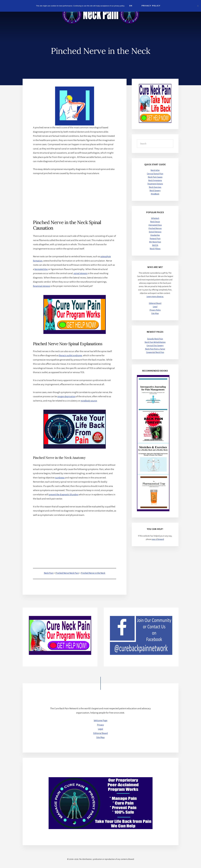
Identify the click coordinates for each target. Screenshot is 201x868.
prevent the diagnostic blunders (65, 494)
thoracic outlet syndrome (71, 355)
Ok (132, 6)
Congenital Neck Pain (155, 352)
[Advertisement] (75, 197)
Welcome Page (101, 721)
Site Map (155, 314)
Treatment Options (155, 184)
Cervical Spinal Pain (155, 174)
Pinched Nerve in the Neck (94, 573)
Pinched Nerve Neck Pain (66, 573)
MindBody (155, 194)
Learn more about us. (155, 297)
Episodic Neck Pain (155, 339)
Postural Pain (155, 239)
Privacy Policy (155, 310)
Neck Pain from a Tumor (155, 349)
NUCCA (155, 245)
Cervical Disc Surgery (155, 346)
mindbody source (89, 401)
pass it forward (158, 539)
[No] (198, 6)
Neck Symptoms (155, 180)
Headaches (155, 235)
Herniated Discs (155, 225)
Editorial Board (155, 303)
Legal (155, 307)
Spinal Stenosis (155, 232)
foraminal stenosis (42, 286)
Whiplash (155, 218)
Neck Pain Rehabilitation (155, 342)
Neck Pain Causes (155, 177)
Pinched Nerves (155, 228)
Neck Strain (155, 222)
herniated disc (42, 269)
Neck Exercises (155, 187)
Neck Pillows (155, 249)
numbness (60, 478)
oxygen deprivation (67, 396)
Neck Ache (155, 170)
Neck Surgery (155, 191)
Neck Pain (47, 573)
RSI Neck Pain (155, 242)
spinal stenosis (81, 273)
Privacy (101, 725)
